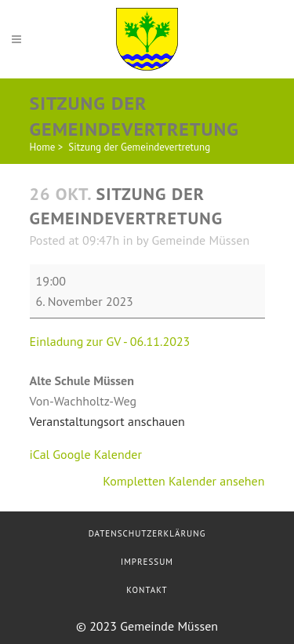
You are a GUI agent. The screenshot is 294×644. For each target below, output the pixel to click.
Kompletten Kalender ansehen (183, 481)
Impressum (147, 562)
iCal (40, 454)
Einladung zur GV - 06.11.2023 (110, 341)
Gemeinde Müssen (200, 240)
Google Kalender (97, 454)
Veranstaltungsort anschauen (107, 421)
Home (43, 147)
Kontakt (147, 590)
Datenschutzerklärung (147, 533)
